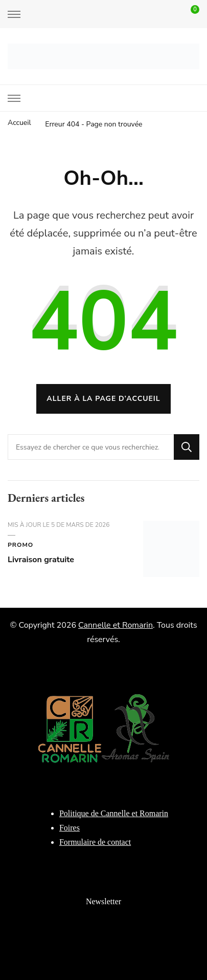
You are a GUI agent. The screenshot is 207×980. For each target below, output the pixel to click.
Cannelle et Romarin (116, 625)
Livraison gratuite (41, 560)
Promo (20, 545)
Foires (70, 828)
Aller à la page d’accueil (103, 399)
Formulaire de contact (95, 842)
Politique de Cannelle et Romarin (114, 813)
